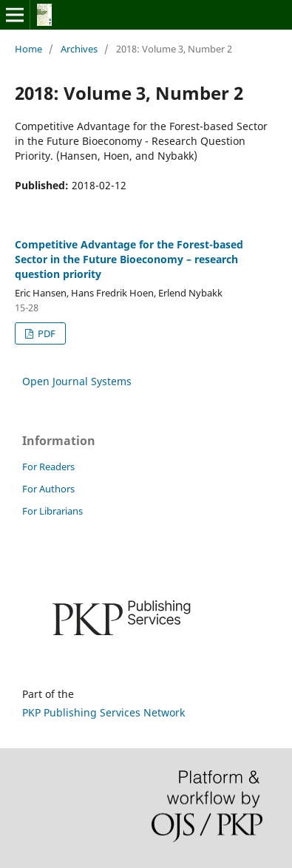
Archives (79, 49)
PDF (45, 333)
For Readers (48, 467)
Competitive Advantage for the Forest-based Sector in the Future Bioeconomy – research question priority (129, 259)
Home (28, 49)
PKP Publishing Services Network (103, 712)
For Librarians (52, 511)
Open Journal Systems (77, 381)
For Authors (48, 489)
